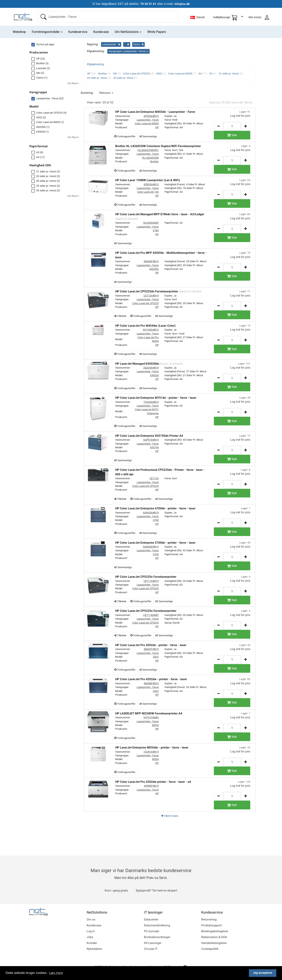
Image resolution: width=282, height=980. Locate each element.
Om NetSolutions (128, 32)
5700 (156, 554)
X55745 (154, 447)
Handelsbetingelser (214, 943)
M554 (155, 759)
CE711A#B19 (151, 581)
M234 (155, 725)
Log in (91, 931)
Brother (154, 161)
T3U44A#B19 (151, 402)
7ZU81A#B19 (151, 752)
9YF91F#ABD (151, 717)
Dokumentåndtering (157, 925)
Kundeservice (78, 32)
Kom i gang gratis (116, 890)
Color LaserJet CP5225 (146, 303)
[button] (106, 93)
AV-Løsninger (153, 943)
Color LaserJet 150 (148, 192)
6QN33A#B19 (151, 513)
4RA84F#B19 (151, 261)
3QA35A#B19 (151, 368)
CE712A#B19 (151, 296)
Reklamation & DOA (214, 937)
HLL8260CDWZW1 (148, 150)
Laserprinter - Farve (148, 120)
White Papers (157, 32)
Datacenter (151, 919)
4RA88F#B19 (151, 683)
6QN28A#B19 (151, 547)
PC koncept (152, 931)
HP (157, 127)
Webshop (19, 32)
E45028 (154, 375)
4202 (156, 657)
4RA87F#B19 (151, 649)
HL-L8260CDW (150, 158)
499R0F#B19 (151, 786)
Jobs (90, 937)
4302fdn (154, 269)
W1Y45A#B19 (151, 330)
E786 (156, 230)
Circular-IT (151, 949)
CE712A (154, 478)
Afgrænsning (95, 64)
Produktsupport (212, 925)
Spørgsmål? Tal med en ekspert (156, 890)
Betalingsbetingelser (215, 931)
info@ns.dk (183, 4)
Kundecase (101, 32)
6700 (156, 520)
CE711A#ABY (151, 615)
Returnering (209, 919)
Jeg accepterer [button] (263, 973)
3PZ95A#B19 (151, 116)
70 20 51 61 (148, 4)
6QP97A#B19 (151, 440)
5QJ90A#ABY (151, 223)
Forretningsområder (47, 32)
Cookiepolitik (210, 949)
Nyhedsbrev (95, 949)
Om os (91, 919)
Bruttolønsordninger (157, 937)
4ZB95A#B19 (151, 184)
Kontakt (92, 943)
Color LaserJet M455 (147, 123)
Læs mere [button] (56, 973)
